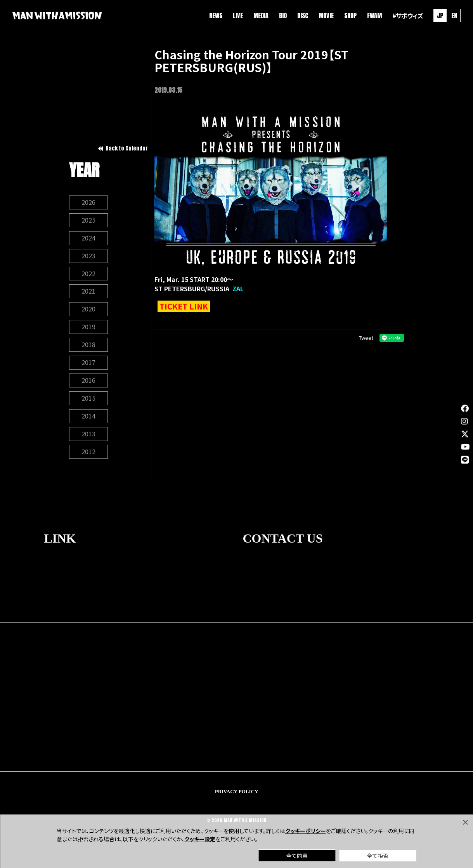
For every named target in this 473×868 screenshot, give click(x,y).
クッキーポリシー (306, 831)
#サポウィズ (407, 16)
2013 (88, 434)
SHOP (350, 16)
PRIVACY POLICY (237, 792)
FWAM (374, 16)
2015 (88, 399)
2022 (88, 274)
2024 (88, 238)
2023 (88, 256)
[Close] (465, 822)
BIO (283, 16)
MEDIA (261, 16)
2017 (88, 363)
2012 (88, 452)
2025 (88, 220)
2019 (88, 327)
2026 (88, 202)
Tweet (366, 338)
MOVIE (326, 16)
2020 (88, 310)
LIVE (238, 16)
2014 (88, 417)
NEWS (216, 16)
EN (454, 16)
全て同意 (297, 856)
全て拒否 (378, 856)
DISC (303, 16)
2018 (88, 345)
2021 (88, 292)
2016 (88, 381)
